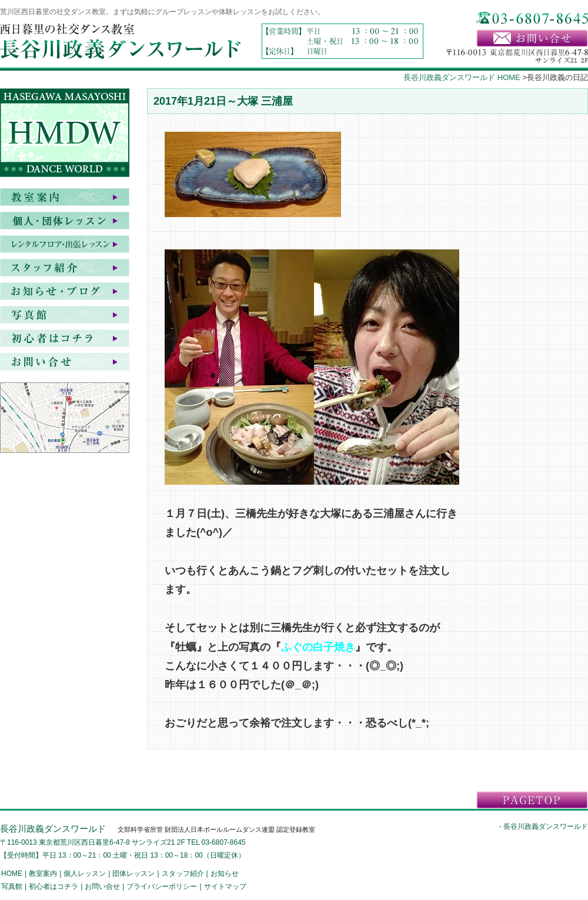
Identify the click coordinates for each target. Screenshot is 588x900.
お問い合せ (65, 362)
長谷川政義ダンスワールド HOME (462, 77)
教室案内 (65, 197)
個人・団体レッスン (65, 221)
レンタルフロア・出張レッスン (65, 244)
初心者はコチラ (65, 338)
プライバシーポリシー (162, 886)
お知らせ (65, 291)
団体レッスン (133, 874)
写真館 (65, 315)
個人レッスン (85, 874)
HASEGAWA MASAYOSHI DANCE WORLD (65, 135)
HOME (12, 874)
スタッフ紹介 (65, 268)
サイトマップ (225, 886)
